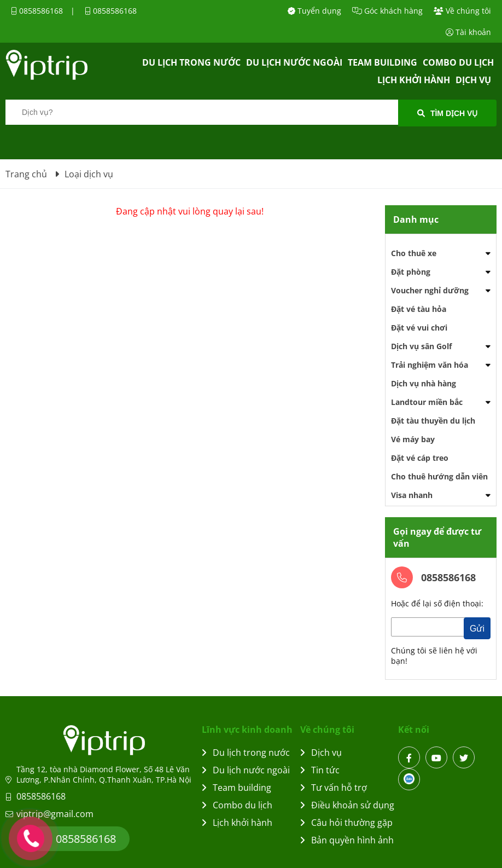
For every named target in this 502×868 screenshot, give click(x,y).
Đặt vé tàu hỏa (419, 309)
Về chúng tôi (462, 11)
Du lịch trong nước (191, 62)
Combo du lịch (458, 62)
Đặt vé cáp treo (420, 458)
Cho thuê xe (414, 253)
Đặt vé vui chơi (419, 328)
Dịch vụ (473, 80)
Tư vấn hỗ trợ (334, 788)
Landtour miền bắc (427, 402)
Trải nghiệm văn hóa (430, 365)
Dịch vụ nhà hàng (424, 383)
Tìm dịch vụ (448, 113)
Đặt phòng (411, 272)
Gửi (477, 629)
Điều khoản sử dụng (347, 805)
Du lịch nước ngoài (294, 62)
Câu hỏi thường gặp (346, 823)
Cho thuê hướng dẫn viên (439, 476)
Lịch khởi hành (414, 80)
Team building (383, 62)
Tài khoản (468, 32)
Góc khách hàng (387, 11)
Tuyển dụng (314, 11)
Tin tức (320, 770)
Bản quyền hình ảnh (347, 840)
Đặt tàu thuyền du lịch (433, 421)
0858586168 (37, 11)
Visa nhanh (412, 495)
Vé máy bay (413, 439)
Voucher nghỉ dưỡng (430, 290)
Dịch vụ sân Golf (421, 346)
